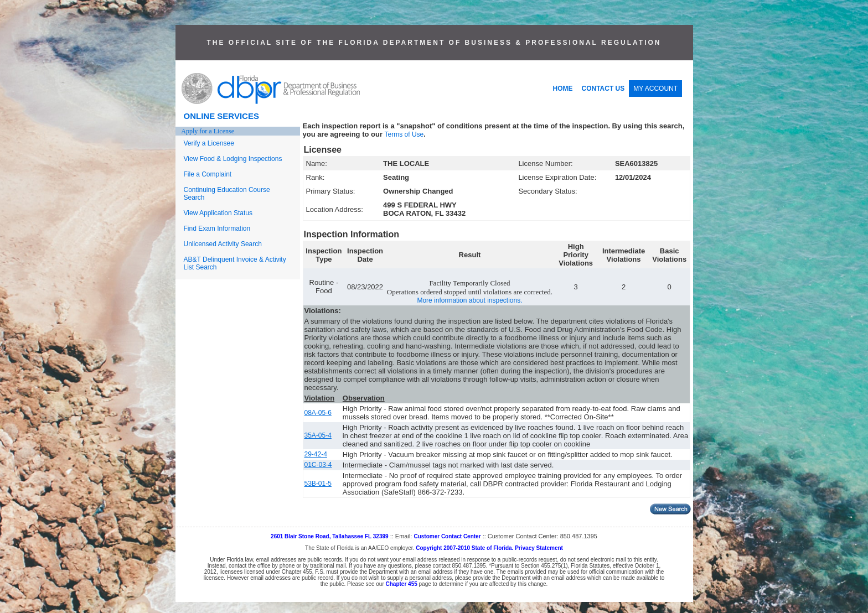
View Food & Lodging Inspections (233, 159)
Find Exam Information (217, 228)
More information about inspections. (469, 300)
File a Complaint (208, 174)
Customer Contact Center (447, 536)
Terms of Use (404, 134)
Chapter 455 (402, 584)
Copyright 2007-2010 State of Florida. (464, 548)
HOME (563, 89)
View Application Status (218, 213)
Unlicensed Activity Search (223, 244)
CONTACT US (603, 89)
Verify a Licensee (209, 143)
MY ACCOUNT (655, 89)
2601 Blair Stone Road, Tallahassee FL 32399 (330, 536)
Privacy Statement (539, 548)
